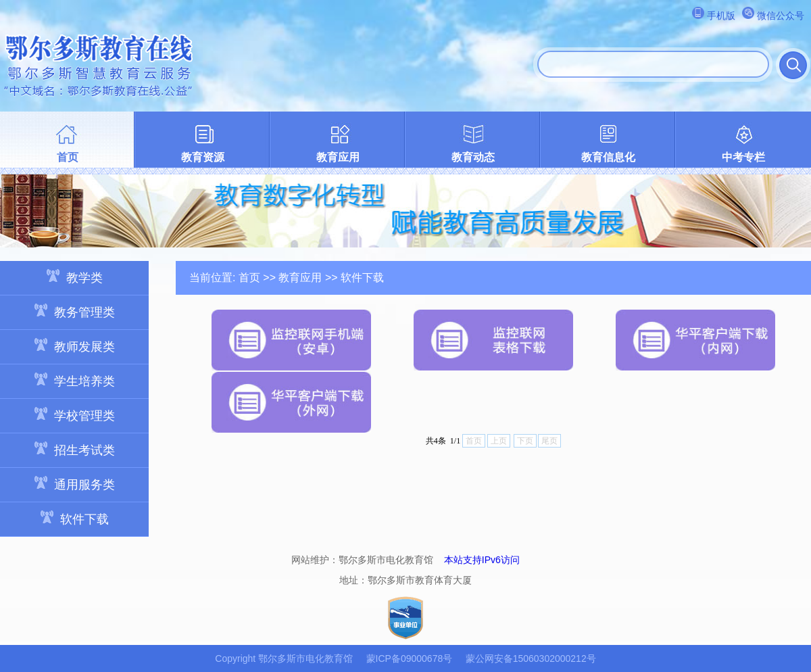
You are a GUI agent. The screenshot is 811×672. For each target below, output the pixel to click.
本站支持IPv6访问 (482, 560)
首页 (68, 157)
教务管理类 (75, 311)
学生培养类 (75, 380)
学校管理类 (75, 415)
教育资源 (203, 157)
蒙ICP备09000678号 (410, 658)
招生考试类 (75, 449)
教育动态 (473, 157)
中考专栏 (743, 157)
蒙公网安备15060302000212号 (531, 658)
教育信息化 (608, 157)
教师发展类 (75, 346)
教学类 (75, 277)
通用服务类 (75, 484)
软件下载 (75, 518)
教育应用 (338, 157)
